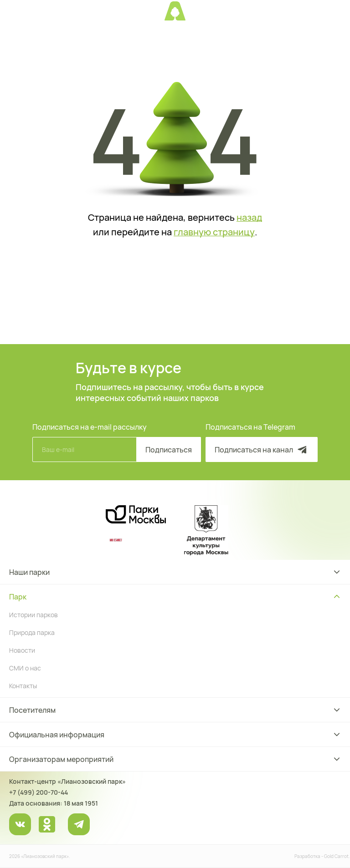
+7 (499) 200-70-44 (39, 792)
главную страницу (214, 232)
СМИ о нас (25, 668)
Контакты (23, 686)
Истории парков (33, 615)
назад (249, 218)
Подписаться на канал (262, 450)
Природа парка (32, 632)
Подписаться (169, 450)
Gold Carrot (336, 856)
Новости (22, 650)
